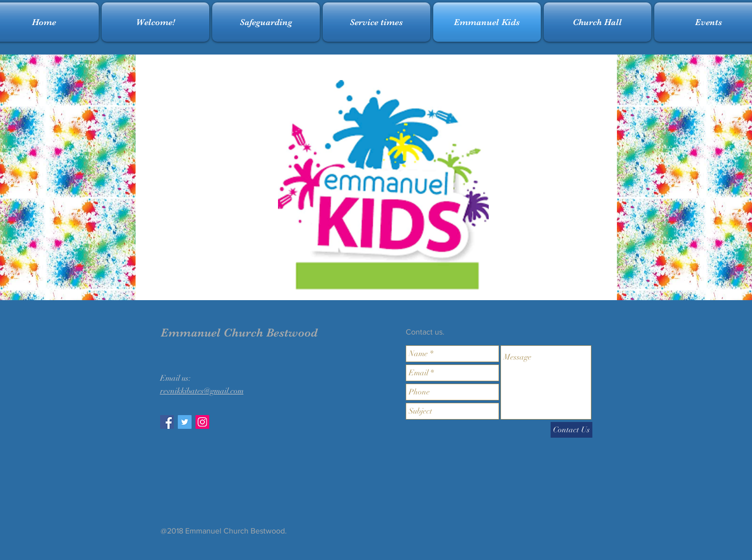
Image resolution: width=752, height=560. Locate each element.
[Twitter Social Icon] (185, 422)
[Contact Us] (571, 430)
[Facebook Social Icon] (167, 422)
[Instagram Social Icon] (202, 422)
